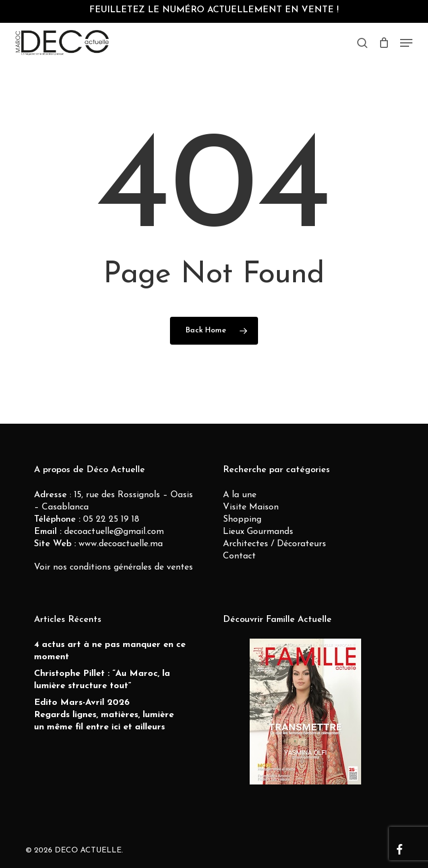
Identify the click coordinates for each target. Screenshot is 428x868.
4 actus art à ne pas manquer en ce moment (110, 651)
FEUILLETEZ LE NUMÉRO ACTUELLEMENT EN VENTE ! (214, 10)
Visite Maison (251, 507)
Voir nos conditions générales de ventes (113, 567)
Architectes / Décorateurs (274, 544)
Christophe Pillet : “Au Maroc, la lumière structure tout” (102, 680)
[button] (406, 43)
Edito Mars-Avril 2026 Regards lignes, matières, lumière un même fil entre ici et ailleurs (104, 715)
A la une (240, 495)
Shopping (242, 519)
